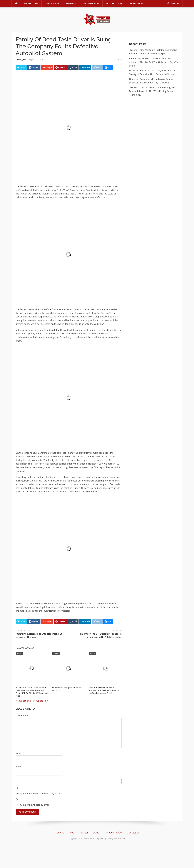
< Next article (23, 701)
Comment (22, 715)
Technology (31, 3)
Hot (72, 833)
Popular (84, 833)
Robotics (71, 3)
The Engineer (22, 60)
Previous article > (39, 701)
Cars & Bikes (52, 3)
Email (19, 766)
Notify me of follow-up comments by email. (38, 793)
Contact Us (133, 833)
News (19, 654)
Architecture (91, 3)
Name (20, 753)
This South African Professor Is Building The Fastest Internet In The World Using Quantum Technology (153, 91)
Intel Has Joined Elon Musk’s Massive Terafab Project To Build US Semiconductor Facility (104, 690)
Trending (59, 833)
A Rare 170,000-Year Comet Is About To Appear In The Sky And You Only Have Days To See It (154, 62)
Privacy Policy (114, 833)
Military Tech (114, 3)
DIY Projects (136, 3)
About (97, 833)
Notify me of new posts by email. (33, 805)
